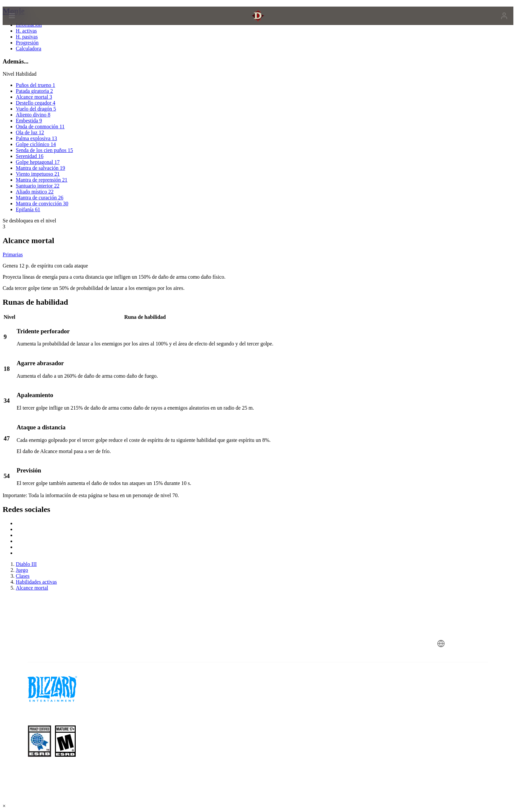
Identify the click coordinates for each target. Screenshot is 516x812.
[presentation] (32, 24)
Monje (14, 11)
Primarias (13, 254)
